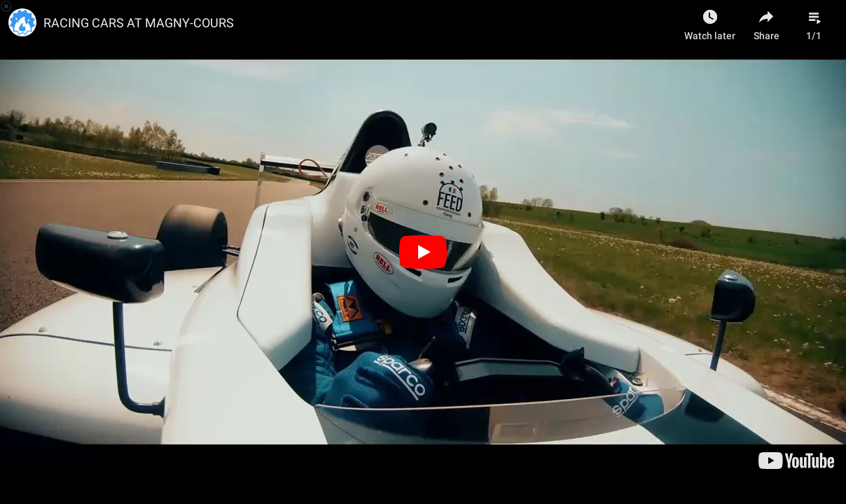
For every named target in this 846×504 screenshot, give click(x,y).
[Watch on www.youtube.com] (796, 461)
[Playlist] (814, 21)
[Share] (766, 21)
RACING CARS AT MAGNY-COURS (139, 23)
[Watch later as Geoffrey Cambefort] (710, 21)
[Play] (423, 252)
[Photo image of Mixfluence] (22, 22)
